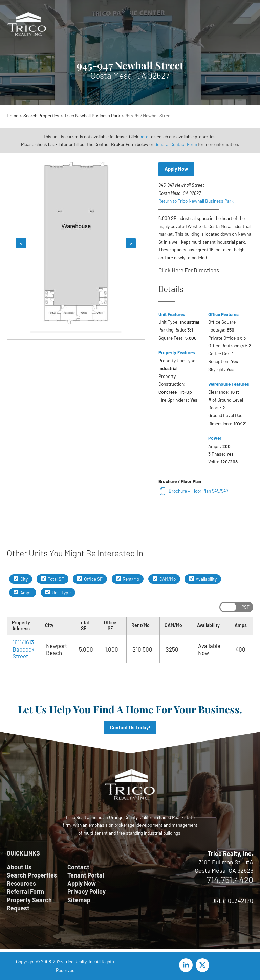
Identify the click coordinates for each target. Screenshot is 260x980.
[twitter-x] (203, 965)
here (144, 136)
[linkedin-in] (187, 965)
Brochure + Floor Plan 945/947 (193, 491)
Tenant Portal (86, 875)
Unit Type (58, 592)
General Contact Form (176, 144)
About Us (19, 867)
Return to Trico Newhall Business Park (196, 201)
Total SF (52, 579)
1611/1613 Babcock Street (24, 649)
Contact (78, 867)
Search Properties (32, 875)
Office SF (90, 579)
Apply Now (176, 169)
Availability (203, 579)
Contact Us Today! (130, 727)
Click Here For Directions (189, 270)
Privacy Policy (86, 891)
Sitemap (79, 900)
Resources (21, 883)
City (21, 579)
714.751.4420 (230, 880)
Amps (23, 592)
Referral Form (25, 891)
